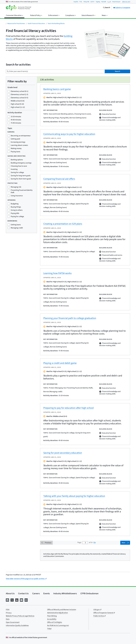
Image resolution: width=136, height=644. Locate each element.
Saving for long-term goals (21, 176)
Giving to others (17, 210)
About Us (10, 593)
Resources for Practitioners (16, 24)
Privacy (9, 613)
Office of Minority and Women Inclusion (62, 610)
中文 (81, 2)
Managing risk (16, 187)
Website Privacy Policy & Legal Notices (20, 616)
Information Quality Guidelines (17, 626)
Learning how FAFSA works (57, 273)
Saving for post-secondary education (63, 453)
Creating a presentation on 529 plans (63, 224)
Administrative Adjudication (58, 613)
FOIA (8, 610)
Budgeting (15, 204)
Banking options (17, 160)
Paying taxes (15, 152)
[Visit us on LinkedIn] (17, 600)
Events (47, 593)
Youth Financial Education (36, 24)
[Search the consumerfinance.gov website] (106, 8)
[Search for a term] (55, 71)
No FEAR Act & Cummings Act (58, 626)
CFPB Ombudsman (89, 593)
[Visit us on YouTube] (21, 600)
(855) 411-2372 (126, 2)
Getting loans (16, 225)
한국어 (92, 2)
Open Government (13, 622)
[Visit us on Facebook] (7, 600)
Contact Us (23, 593)
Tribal (49, 629)
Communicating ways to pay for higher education (69, 134)
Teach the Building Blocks (56, 24)
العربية (109, 2)
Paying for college (17, 217)
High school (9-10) (17, 104)
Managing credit (17, 228)
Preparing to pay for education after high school (69, 408)
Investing (14, 169)
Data (8, 619)
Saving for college (17, 172)
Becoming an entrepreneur (21, 136)
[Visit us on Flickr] (26, 600)
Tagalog (98, 2)
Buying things (16, 207)
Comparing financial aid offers (59, 179)
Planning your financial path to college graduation (70, 318)
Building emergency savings (21, 163)
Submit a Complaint (122, 8)
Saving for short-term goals (21, 179)
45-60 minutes (16, 120)
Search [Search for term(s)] (117, 71)
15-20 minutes (16, 117)
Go (95, 542)
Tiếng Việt (86, 2)
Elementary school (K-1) (19, 91)
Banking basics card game (57, 89)
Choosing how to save (19, 166)
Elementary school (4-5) (19, 98)
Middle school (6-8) (18, 101)
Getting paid (15, 139)
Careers (36, 593)
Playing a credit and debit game (60, 363)
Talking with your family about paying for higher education (74, 496)
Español (76, 2)
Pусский (104, 2)
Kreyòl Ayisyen (116, 2)
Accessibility (52, 619)
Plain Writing (52, 616)
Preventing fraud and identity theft (22, 191)
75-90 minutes (16, 123)
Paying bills (15, 213)
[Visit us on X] (12, 600)
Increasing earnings (18, 142)
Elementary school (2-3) (19, 95)
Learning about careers (19, 145)
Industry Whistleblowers (65, 593)
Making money (16, 148)
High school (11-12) (18, 107)
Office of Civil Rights (55, 622)
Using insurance (17, 196)
